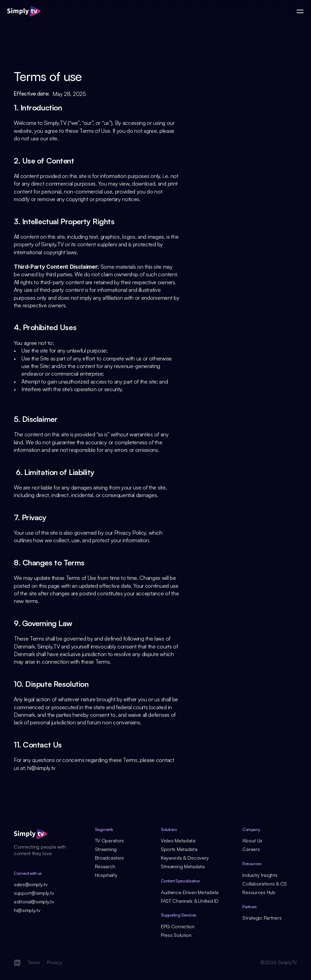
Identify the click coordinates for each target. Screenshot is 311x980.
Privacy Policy (130, 533)
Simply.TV (55, 123)
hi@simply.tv (41, 768)
